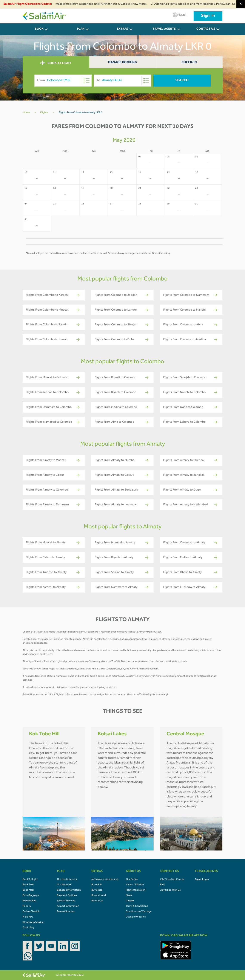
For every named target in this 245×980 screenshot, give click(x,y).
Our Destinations (67, 879)
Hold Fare (28, 917)
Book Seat (28, 885)
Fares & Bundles (66, 912)
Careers (130, 901)
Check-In (189, 63)
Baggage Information (69, 890)
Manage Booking (122, 63)
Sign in (208, 16)
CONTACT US (206, 29)
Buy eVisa (97, 890)
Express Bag (29, 901)
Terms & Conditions (137, 906)
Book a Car (97, 901)
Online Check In (31, 912)
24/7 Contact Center (172, 879)
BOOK (39, 29)
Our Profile (132, 879)
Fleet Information (136, 890)
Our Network (64, 885)
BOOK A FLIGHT (56, 63)
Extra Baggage (31, 896)
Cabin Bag (28, 928)
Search (182, 81)
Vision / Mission (135, 885)
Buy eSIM (96, 885)
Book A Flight (30, 879)
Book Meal (28, 890)
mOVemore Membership (105, 879)
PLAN (81, 29)
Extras (122, 29)
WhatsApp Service (33, 922)
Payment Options (67, 896)
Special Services (66, 901)
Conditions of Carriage (139, 912)
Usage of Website (136, 917)
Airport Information (68, 906)
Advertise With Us (170, 890)
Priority (27, 906)
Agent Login (202, 879)
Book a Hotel (99, 896)
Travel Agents (164, 29)
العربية (180, 15)
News (129, 896)
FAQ (163, 885)
